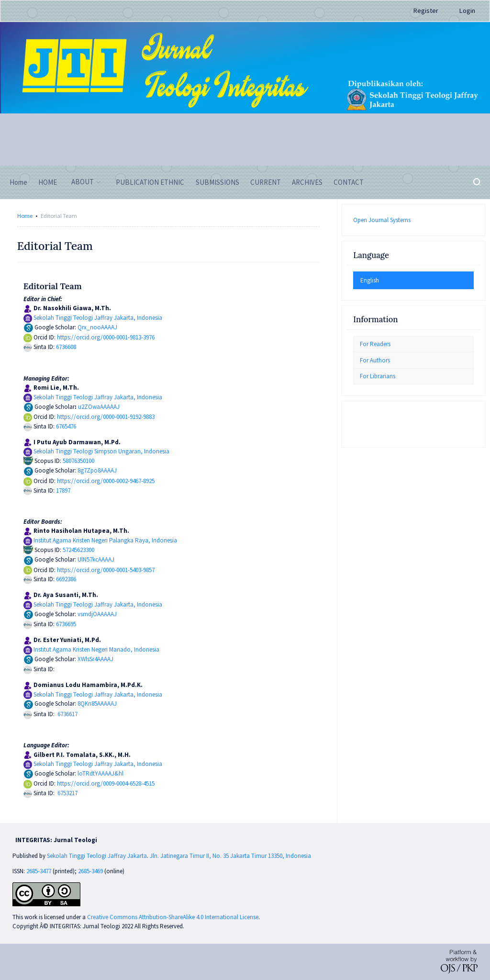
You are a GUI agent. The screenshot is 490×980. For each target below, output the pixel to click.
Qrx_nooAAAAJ (97, 327)
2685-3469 (91, 871)
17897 (63, 490)
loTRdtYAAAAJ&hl (100, 773)
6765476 (66, 426)
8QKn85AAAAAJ (97, 704)
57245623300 (78, 550)
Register (426, 11)
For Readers (375, 344)
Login (467, 11)
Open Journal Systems (382, 220)
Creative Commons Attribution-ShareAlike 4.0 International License (173, 917)
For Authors (375, 360)
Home (25, 216)
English (370, 280)
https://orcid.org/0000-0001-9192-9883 (106, 417)
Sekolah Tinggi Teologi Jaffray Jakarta (97, 856)
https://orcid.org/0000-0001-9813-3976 (106, 337)
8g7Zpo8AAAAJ (97, 470)
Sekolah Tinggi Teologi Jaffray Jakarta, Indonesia (98, 318)
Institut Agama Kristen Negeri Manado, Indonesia (96, 649)
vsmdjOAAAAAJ (97, 614)
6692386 (66, 579)
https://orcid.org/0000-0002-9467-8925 (106, 481)
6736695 (66, 624)
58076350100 (78, 461)
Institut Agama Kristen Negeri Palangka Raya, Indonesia (105, 540)
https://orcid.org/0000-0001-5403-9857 (106, 570)
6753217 (67, 793)
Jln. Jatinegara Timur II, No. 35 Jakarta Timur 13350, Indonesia (230, 856)
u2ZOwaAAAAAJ (99, 407)
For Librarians (378, 376)
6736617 (67, 714)
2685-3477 (39, 871)
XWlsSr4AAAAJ (95, 659)
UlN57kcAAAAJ (96, 559)
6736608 (66, 347)
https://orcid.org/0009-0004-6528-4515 (106, 783)
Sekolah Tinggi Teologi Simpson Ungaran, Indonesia (101, 451)
